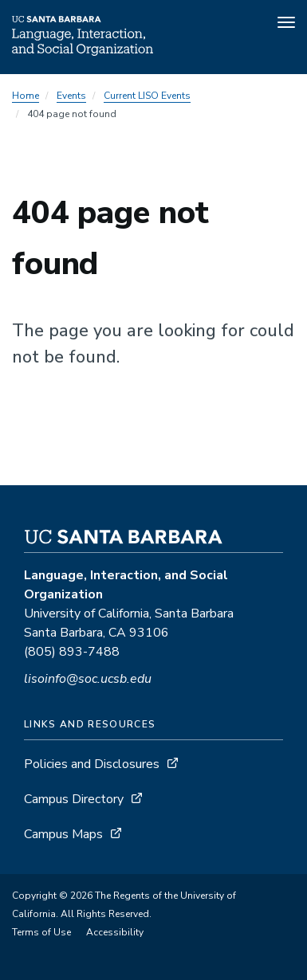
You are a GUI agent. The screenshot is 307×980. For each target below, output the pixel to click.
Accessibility (115, 932)
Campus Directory (74, 799)
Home (26, 96)
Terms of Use (41, 932)
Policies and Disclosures (92, 764)
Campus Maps (63, 834)
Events (71, 96)
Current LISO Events (147, 96)
